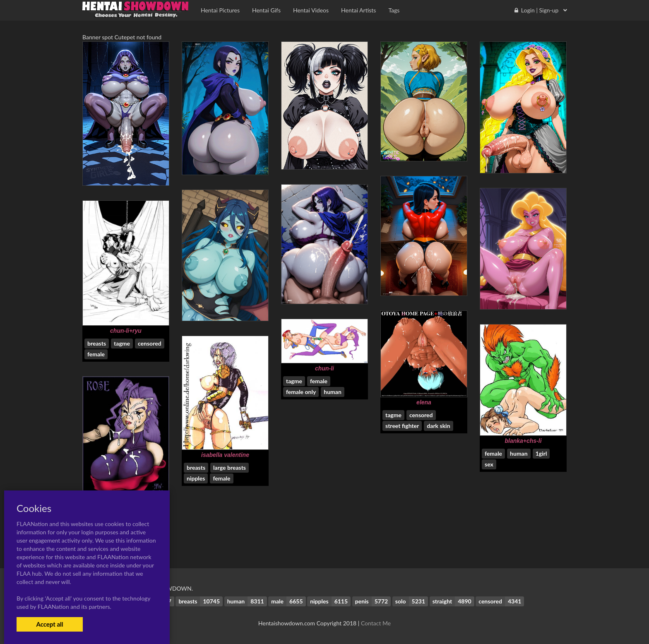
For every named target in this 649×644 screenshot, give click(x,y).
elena (424, 402)
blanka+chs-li (523, 441)
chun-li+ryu (126, 331)
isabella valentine (225, 455)
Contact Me (376, 623)
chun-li (324, 368)
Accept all (49, 624)
